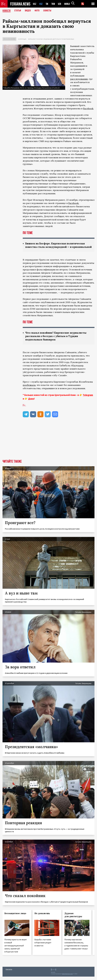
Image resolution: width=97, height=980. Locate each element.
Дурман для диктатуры (73, 918)
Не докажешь (42, 917)
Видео (28, 11)
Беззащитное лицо (15, 917)
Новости (7, 11)
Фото (37, 11)
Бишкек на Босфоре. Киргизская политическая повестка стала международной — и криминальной (57, 247)
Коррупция (22, 39)
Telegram (88, 398)
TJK (47, 4)
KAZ (35, 4)
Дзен (31, 402)
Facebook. (74, 203)
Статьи (18, 11)
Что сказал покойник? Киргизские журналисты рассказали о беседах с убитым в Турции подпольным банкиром (57, 339)
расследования (79, 79)
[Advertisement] (48, 444)
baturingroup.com (67, 977)
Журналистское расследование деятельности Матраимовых (51, 39)
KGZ (41, 4)
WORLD (68, 4)
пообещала (29, 388)
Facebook (88, 108)
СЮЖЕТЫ (47, 11)
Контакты (9, 973)
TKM (54, 4)
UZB (60, 4)
